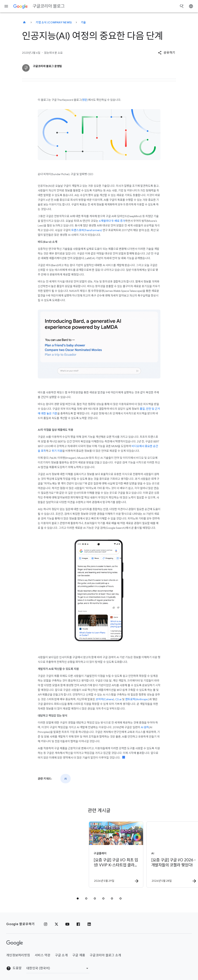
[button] (167, 53)
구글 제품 (79, 955)
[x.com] (56, 924)
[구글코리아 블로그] (24, 22)
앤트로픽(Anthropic (136, 699)
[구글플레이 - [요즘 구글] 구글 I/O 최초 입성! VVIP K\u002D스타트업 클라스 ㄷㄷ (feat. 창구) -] (70, 855)
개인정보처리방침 (18, 955)
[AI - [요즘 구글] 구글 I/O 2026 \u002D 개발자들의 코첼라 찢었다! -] (128, 855)
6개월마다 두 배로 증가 (112, 221)
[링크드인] (89, 924)
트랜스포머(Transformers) (87, 230)
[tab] (78, 898)
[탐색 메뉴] (6, 6)
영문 (85, 100)
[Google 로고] (15, 943)
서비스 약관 (43, 955)
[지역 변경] (58, 968)
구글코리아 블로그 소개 (105, 955)
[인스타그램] (46, 924)
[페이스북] (78, 924)
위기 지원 (57, 451)
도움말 (14, 968)
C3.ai (118, 699)
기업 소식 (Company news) (54, 22)
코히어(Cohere (104, 699)
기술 (83, 22)
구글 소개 (61, 955)
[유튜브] (67, 924)
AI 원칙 (145, 727)
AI (66, 779)
